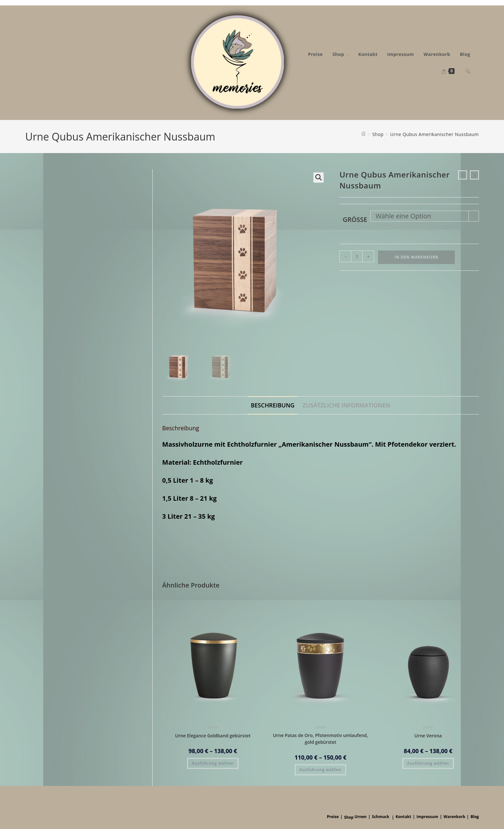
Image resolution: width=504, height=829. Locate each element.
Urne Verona (428, 735)
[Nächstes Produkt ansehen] (474, 175)
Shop (349, 817)
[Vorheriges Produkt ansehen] (463, 175)
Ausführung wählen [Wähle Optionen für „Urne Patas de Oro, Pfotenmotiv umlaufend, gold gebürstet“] (320, 769)
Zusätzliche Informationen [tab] (346, 405)
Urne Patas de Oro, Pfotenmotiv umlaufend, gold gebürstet (320, 738)
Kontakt (403, 816)
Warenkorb (454, 816)
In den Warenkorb (416, 257)
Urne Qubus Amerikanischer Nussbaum (435, 134)
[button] (319, 178)
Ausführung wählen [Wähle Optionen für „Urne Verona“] (428, 763)
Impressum (428, 816)
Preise (333, 816)
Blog (475, 816)
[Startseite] (364, 134)
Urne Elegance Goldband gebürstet (213, 735)
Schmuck (381, 816)
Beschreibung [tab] (273, 405)
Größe (355, 219)
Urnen (213, 727)
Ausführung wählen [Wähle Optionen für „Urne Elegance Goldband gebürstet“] (213, 763)
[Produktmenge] (357, 256)
